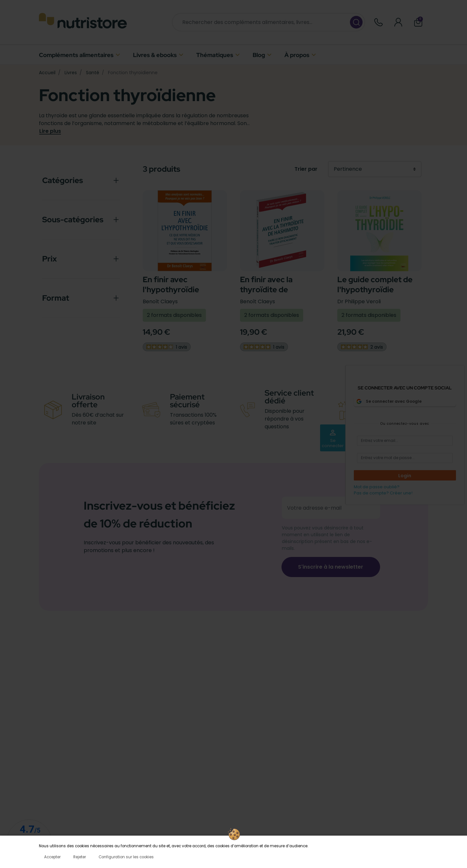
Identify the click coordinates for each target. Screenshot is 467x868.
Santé (93, 73)
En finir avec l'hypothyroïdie (171, 284)
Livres (71, 73)
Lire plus (50, 131)
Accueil (47, 73)
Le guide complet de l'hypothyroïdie (375, 284)
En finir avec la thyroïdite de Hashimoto (266, 289)
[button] (418, 22)
